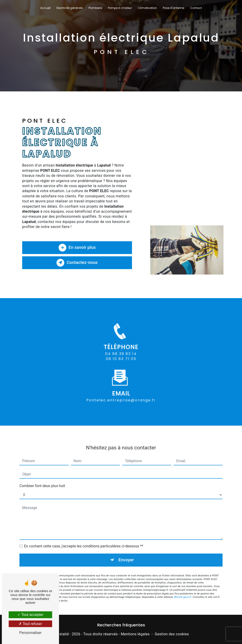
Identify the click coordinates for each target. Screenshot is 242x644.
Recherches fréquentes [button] (121, 625)
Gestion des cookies (172, 634)
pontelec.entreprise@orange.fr (121, 395)
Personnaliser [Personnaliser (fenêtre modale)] (30, 633)
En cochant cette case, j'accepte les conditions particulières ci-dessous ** (84, 542)
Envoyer (126, 555)
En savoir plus (77, 248)
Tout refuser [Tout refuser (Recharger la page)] (30, 624)
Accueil (45, 8)
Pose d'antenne (173, 8)
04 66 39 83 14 (121, 359)
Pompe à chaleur (120, 8)
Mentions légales (135, 634)
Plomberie (95, 8)
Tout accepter (30, 615)
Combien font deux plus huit (42, 481)
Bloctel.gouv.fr (183, 592)
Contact (196, 8)
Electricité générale (70, 8)
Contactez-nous (77, 263)
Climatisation (147, 8)
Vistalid (62, 634)
